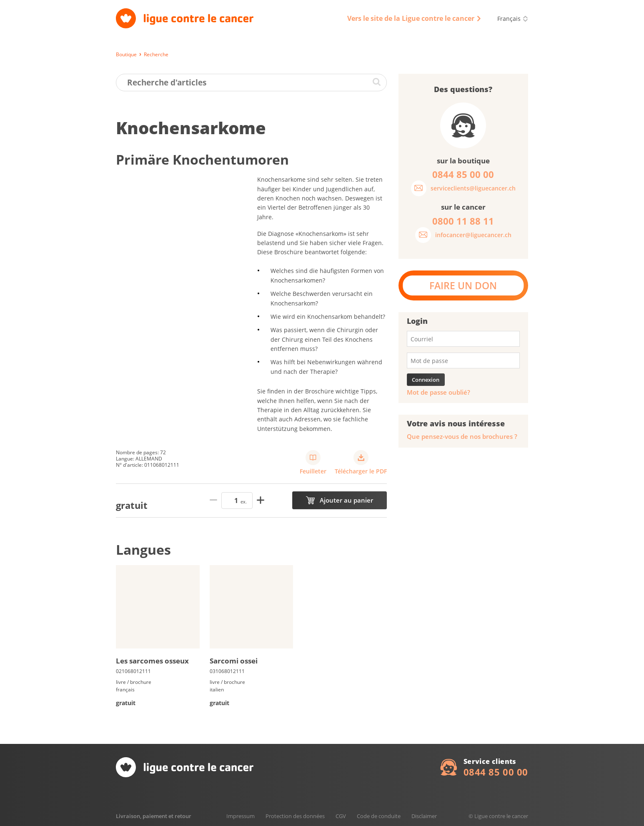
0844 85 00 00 (496, 772)
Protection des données (295, 816)
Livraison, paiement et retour (154, 816)
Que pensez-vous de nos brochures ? (462, 437)
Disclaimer (424, 816)
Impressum (241, 816)
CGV (341, 816)
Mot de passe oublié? (439, 392)
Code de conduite (379, 816)
